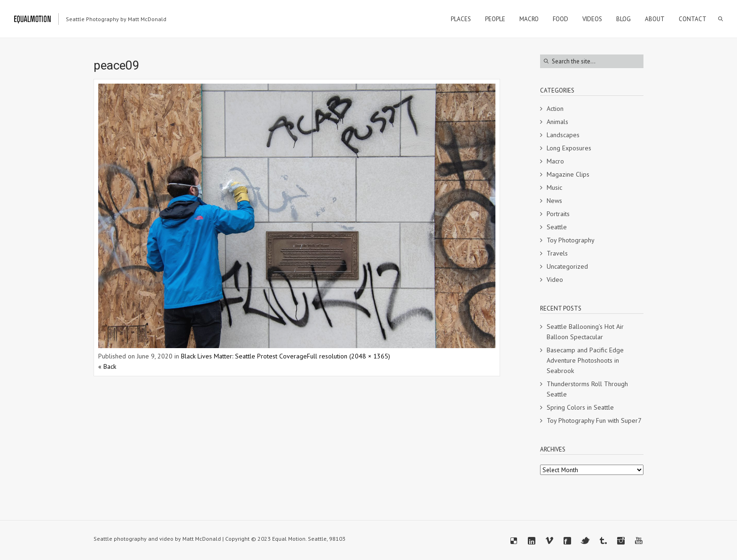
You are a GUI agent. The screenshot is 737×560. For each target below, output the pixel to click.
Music (554, 187)
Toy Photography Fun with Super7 (594, 420)
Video (555, 280)
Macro (555, 161)
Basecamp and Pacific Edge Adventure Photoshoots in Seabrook (585, 360)
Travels (557, 253)
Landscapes (563, 135)
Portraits (558, 214)
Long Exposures (569, 148)
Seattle (557, 227)
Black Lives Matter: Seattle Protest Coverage (244, 356)
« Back (107, 366)
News (554, 201)
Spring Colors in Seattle (580, 407)
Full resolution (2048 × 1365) (349, 356)
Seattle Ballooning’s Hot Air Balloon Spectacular (585, 332)
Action (555, 109)
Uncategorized (567, 266)
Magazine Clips (568, 174)
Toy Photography (571, 240)
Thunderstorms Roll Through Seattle (587, 389)
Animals (557, 122)
